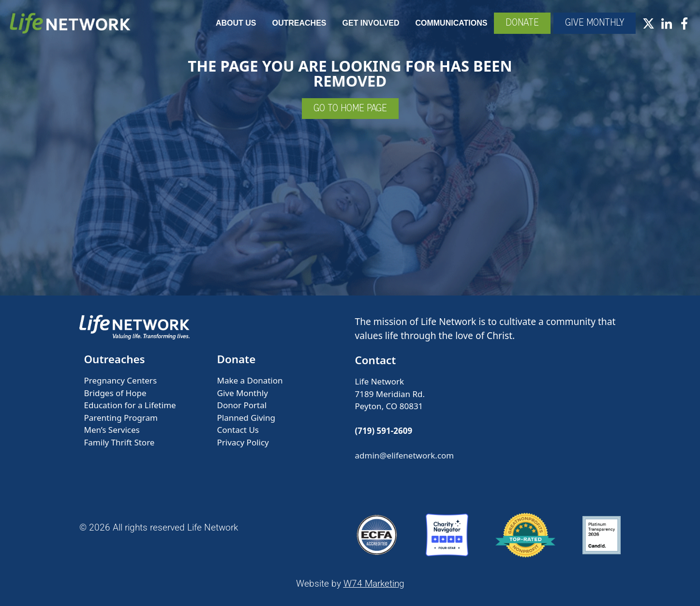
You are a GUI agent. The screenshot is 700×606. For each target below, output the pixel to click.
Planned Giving (246, 418)
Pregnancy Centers (121, 380)
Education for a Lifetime (130, 405)
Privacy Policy (243, 442)
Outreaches (299, 23)
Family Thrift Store (119, 442)
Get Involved (371, 23)
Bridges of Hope (115, 393)
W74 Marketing (374, 584)
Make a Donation (250, 380)
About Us (236, 23)
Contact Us (238, 430)
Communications (451, 23)
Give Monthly (243, 393)
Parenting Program (121, 418)
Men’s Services (112, 430)
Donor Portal (242, 405)
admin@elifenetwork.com (405, 455)
